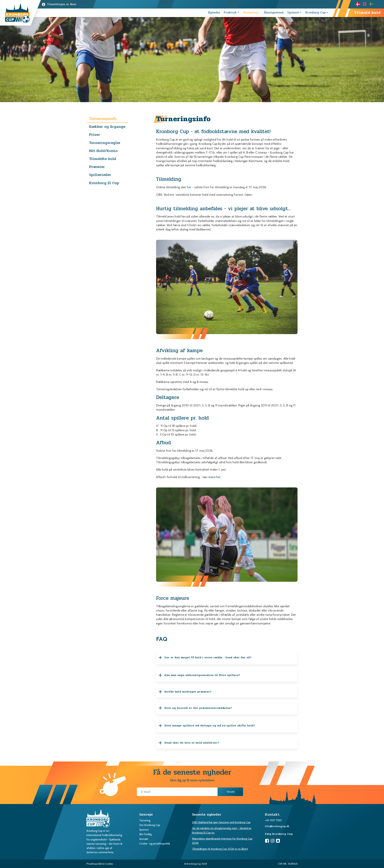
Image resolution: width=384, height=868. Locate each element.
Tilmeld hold (367, 13)
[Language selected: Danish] (366, 4)
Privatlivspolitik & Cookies (100, 864)
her (189, 187)
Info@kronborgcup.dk (277, 826)
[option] (366, 4)
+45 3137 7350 (273, 820)
